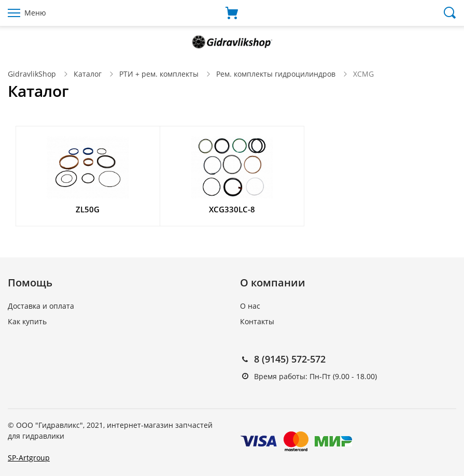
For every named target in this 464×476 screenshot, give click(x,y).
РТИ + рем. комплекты (159, 74)
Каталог (88, 74)
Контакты (257, 321)
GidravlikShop (32, 74)
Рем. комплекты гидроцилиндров (276, 74)
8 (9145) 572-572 (290, 359)
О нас (250, 306)
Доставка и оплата (41, 306)
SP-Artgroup (29, 458)
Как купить (27, 321)
